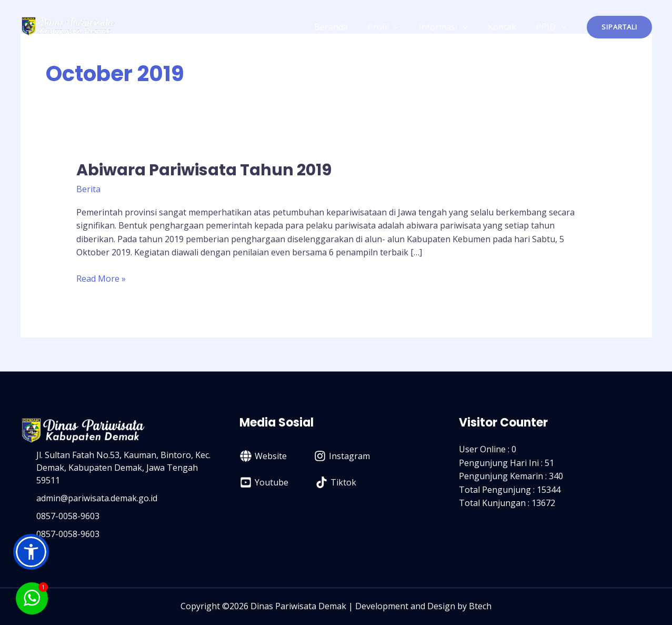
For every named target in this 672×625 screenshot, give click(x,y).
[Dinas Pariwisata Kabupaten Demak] (68, 26)
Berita (88, 189)
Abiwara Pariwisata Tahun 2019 (204, 170)
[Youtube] (264, 482)
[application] (405, 27)
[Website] (263, 456)
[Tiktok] (336, 482)
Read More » (101, 278)
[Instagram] (342, 456)
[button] (619, 27)
